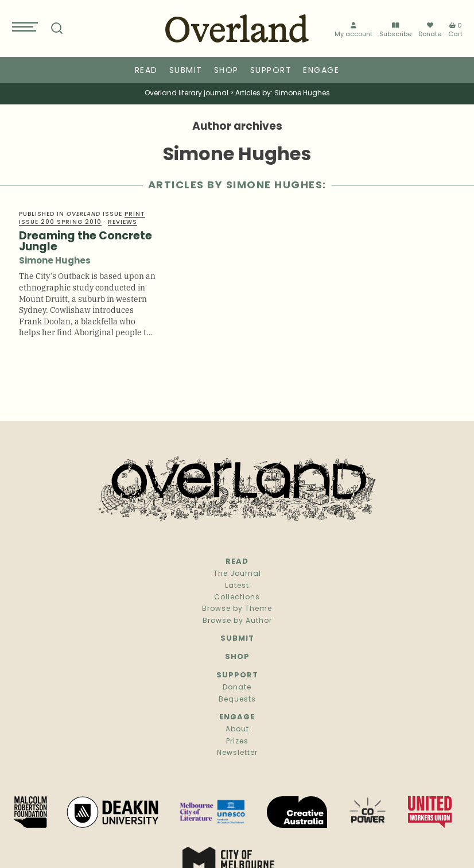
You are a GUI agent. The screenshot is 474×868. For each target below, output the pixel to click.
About (237, 730)
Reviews (123, 222)
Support (271, 71)
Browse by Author (237, 621)
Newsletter (237, 753)
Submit (186, 71)
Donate (430, 29)
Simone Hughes (55, 261)
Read (146, 71)
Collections (237, 598)
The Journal (237, 574)
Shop (226, 71)
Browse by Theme (237, 609)
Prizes (237, 742)
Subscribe (395, 29)
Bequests (237, 700)
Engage (321, 71)
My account (353, 29)
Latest (237, 586)
